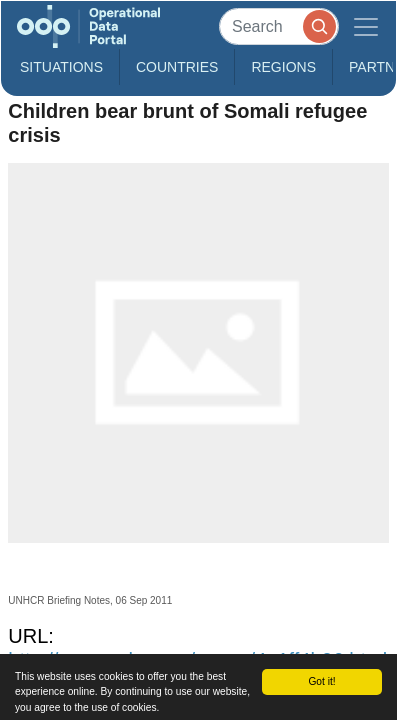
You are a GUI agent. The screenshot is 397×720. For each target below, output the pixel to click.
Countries (177, 67)
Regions (283, 67)
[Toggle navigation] (366, 26)
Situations (61, 67)
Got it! (321, 681)
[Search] (279, 26)
